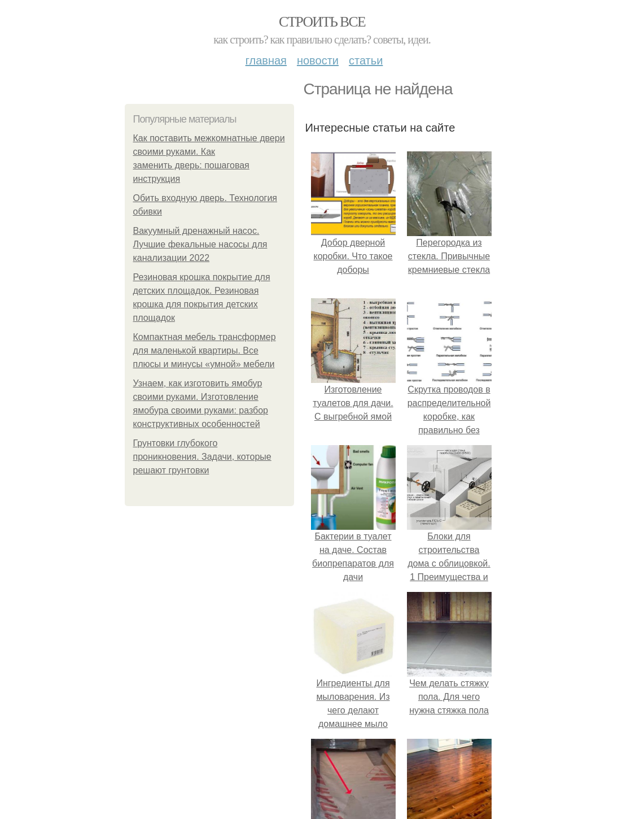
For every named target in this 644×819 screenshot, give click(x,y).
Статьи (366, 60)
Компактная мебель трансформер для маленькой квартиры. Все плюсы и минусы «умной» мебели (205, 350)
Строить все (322, 22)
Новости (318, 60)
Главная (266, 60)
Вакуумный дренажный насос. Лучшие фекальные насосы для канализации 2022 (200, 244)
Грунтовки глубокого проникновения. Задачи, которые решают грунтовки (202, 457)
